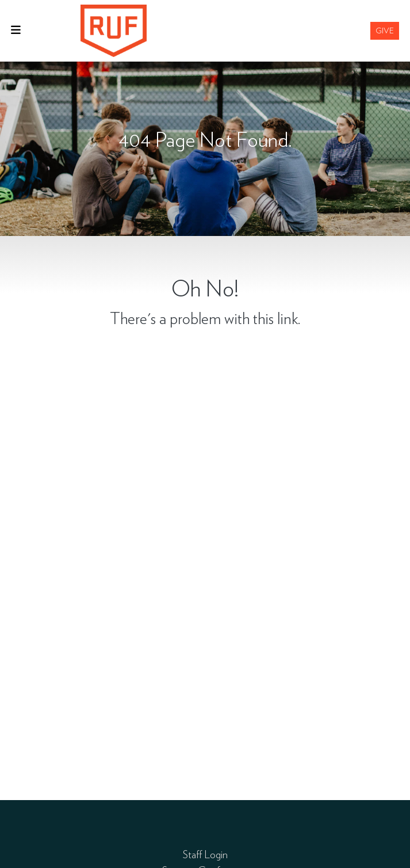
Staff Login (205, 854)
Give (385, 31)
